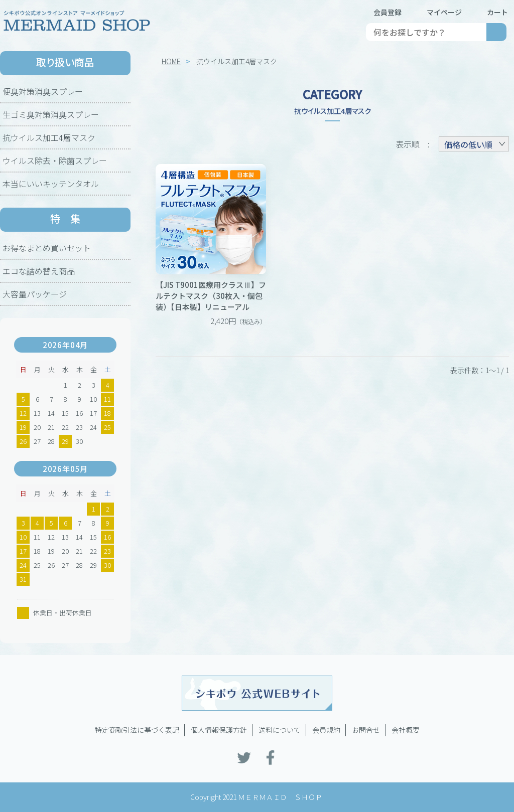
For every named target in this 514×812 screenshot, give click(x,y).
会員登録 (388, 12)
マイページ (444, 12)
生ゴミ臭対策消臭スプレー (51, 114)
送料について (280, 730)
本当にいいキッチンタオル (51, 184)
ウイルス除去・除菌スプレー (55, 160)
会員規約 (326, 730)
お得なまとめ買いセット (47, 248)
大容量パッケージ (35, 294)
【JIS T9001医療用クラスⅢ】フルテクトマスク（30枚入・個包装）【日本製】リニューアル (211, 296)
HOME (171, 61)
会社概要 (406, 730)
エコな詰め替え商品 (39, 271)
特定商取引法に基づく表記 (137, 730)
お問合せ (366, 730)
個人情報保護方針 (219, 730)
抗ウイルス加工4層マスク (49, 137)
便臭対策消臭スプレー (43, 91)
